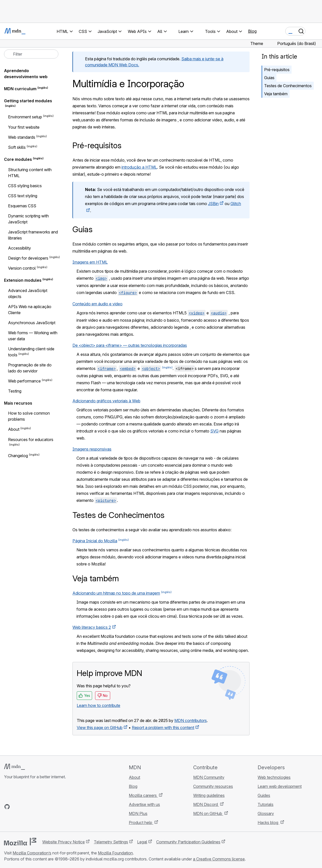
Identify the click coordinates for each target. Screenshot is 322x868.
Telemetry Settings (111, 842)
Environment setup (25, 117)
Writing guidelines (209, 795)
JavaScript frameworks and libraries (33, 235)
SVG (214, 431)
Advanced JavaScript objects (28, 294)
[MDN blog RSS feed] (43, 807)
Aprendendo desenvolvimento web (26, 74)
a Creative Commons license (219, 859)
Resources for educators (31, 440)
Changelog (18, 456)
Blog (252, 31)
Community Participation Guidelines (188, 842)
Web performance (24, 381)
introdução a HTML (139, 167)
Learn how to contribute (98, 705)
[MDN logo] (14, 767)
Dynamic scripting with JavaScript (28, 219)
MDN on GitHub (208, 813)
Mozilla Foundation (115, 853)
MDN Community (209, 777)
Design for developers (28, 258)
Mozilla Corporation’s (32, 853)
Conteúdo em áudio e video (97, 304)
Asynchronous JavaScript (32, 323)
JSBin (213, 204)
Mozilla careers (143, 795)
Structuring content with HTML (30, 173)
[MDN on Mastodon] (34, 807)
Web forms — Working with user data (33, 336)
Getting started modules (28, 101)
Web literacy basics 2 (92, 627)
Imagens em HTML (90, 262)
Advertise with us (144, 804)
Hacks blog (268, 823)
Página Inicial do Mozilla (95, 541)
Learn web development (280, 786)
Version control (22, 268)
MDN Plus (138, 813)
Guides (264, 795)
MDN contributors (191, 720)
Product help (141, 823)
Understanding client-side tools (31, 352)
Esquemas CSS (22, 206)
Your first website (24, 127)
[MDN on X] (25, 807)
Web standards (22, 137)
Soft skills (17, 147)
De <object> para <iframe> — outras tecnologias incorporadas (130, 345)
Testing (15, 391)
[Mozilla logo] (20, 842)
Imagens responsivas (92, 449)
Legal (142, 842)
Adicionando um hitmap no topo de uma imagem (116, 593)
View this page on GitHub (100, 728)
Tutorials (266, 804)
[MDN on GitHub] (7, 807)
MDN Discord (206, 804)
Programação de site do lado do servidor (30, 368)
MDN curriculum (20, 89)
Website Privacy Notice (64, 842)
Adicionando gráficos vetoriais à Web (106, 401)
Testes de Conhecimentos (288, 86)
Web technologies (274, 777)
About (14, 429)
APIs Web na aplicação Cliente (30, 310)
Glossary (266, 813)
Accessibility (19, 248)
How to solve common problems (29, 416)
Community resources (213, 786)
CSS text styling (23, 196)
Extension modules (23, 280)
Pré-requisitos (277, 70)
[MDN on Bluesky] (16, 807)
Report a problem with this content (163, 728)
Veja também (276, 94)
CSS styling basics (25, 186)
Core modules (18, 160)
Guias (269, 78)
